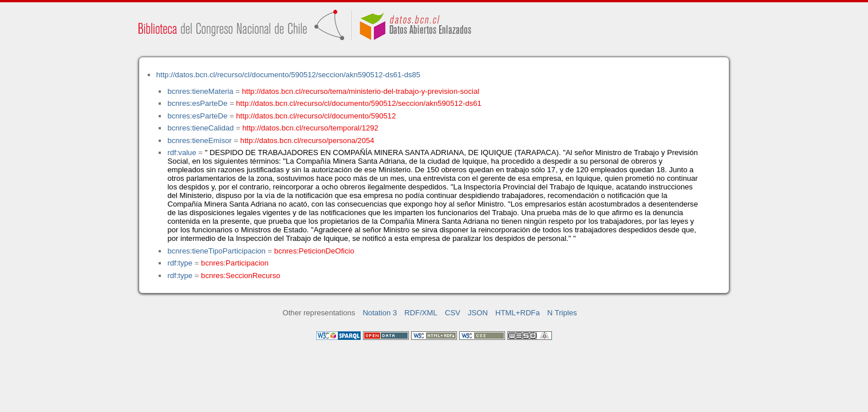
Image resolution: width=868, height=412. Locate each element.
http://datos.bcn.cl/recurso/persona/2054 (307, 140)
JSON (478, 313)
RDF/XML (421, 313)
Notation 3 (380, 313)
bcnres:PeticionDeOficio (314, 251)
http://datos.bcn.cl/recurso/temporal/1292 (310, 128)
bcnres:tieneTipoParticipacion (216, 251)
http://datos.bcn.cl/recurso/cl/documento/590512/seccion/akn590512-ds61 (359, 103)
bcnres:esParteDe (197, 103)
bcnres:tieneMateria (200, 91)
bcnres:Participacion (235, 263)
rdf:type (180, 263)
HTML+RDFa (518, 313)
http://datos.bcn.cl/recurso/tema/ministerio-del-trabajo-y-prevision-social (361, 91)
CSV (453, 313)
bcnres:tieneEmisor (199, 140)
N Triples (562, 313)
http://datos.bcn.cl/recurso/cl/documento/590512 (316, 116)
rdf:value (182, 152)
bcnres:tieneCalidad (200, 128)
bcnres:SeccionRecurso (240, 276)
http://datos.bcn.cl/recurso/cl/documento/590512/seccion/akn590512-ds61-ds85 (288, 75)
